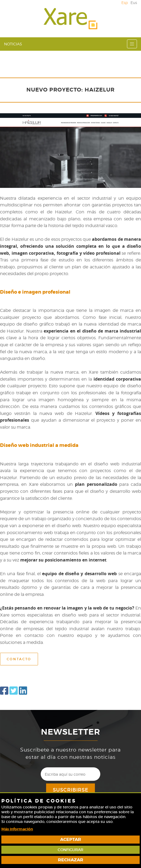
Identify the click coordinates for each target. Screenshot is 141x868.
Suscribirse (71, 790)
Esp (125, 3)
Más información (17, 829)
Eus (134, 3)
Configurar (70, 850)
